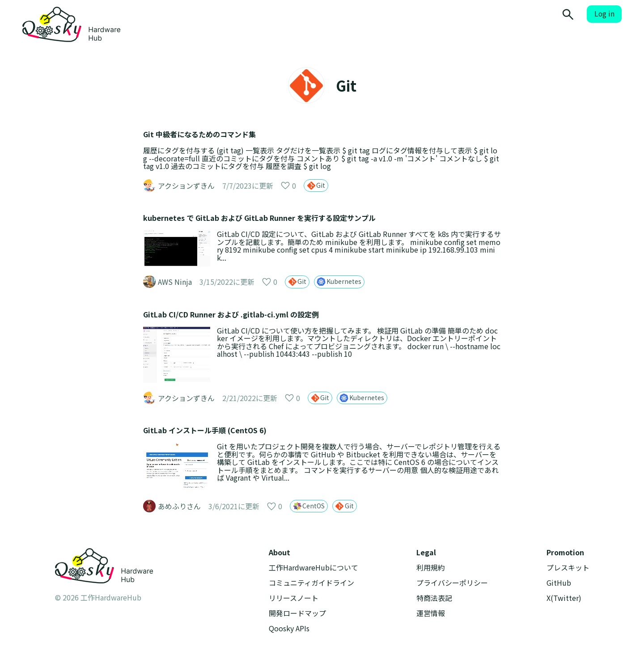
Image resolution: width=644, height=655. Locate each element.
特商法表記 (434, 598)
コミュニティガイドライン (311, 583)
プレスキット (568, 568)
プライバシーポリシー (452, 583)
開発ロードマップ (297, 613)
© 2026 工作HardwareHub (98, 597)
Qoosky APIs (289, 628)
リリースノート (294, 598)
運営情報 (431, 613)
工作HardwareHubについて (314, 568)
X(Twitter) (564, 598)
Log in (604, 14)
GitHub (559, 583)
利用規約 (431, 568)
